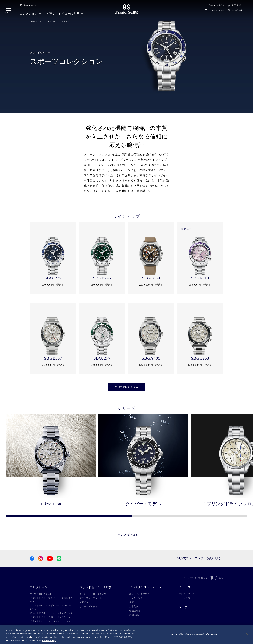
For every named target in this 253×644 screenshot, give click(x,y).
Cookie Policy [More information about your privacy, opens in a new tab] (49, 640)
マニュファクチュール (91, 598)
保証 (132, 602)
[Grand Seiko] (126, 9)
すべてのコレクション (41, 594)
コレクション (30, 14)
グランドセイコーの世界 (65, 14)
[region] (126, 635)
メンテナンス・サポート (145, 587)
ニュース (185, 587)
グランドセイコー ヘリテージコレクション (51, 613)
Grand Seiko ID (238, 10)
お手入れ (134, 607)
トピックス (185, 598)
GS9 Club (235, 5)
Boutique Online (215, 5)
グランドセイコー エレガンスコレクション (51, 621)
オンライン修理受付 (139, 594)
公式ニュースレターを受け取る (199, 558)
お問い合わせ (136, 615)
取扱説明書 (135, 611)
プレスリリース (187, 594)
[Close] (247, 634)
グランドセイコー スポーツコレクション (50, 617)
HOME (33, 21)
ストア (183, 607)
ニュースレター (215, 10)
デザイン (84, 602)
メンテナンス (136, 598)
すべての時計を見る (126, 387)
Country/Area (29, 5)
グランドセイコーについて (93, 594)
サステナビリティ (89, 607)
